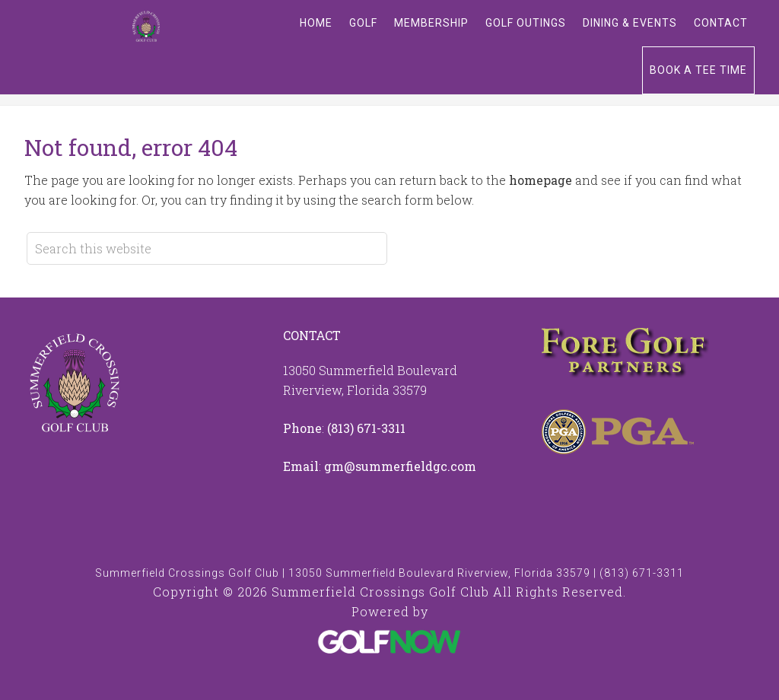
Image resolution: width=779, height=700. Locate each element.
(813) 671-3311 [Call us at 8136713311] (366, 428)
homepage (541, 180)
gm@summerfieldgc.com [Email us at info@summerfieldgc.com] (400, 466)
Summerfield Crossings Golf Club (146, 27)
